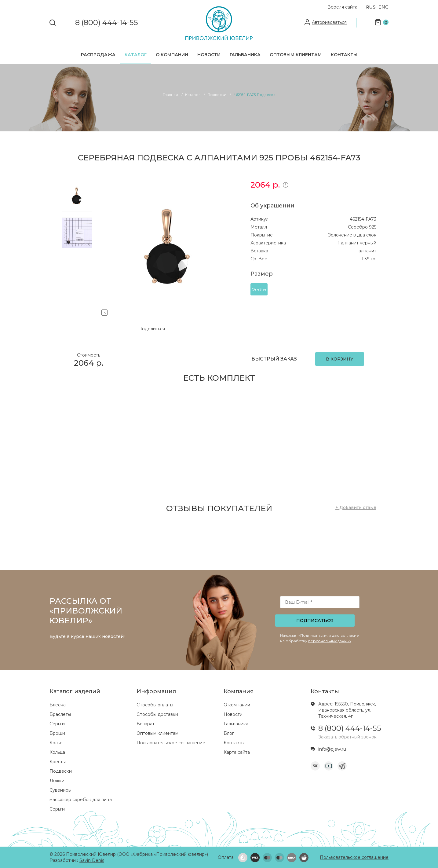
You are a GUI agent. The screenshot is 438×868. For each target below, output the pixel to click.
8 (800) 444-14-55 (107, 23)
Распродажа (98, 55)
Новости (209, 55)
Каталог (136, 55)
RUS (371, 7)
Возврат (146, 724)
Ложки (57, 781)
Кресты (58, 762)
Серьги (57, 724)
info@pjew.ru (332, 749)
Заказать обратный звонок (347, 737)
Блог (229, 733)
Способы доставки (157, 714)
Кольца (57, 752)
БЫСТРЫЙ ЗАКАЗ (274, 359)
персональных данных (330, 641)
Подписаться (315, 621)
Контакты (344, 55)
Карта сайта (237, 752)
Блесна (58, 705)
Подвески (61, 771)
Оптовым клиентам (296, 55)
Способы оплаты (155, 705)
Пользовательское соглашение (171, 743)
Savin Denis (92, 860)
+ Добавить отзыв (356, 507)
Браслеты (60, 714)
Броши (57, 733)
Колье (56, 743)
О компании (172, 55)
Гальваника (245, 55)
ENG (383, 7)
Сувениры (60, 790)
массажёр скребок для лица (81, 800)
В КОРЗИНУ (340, 359)
